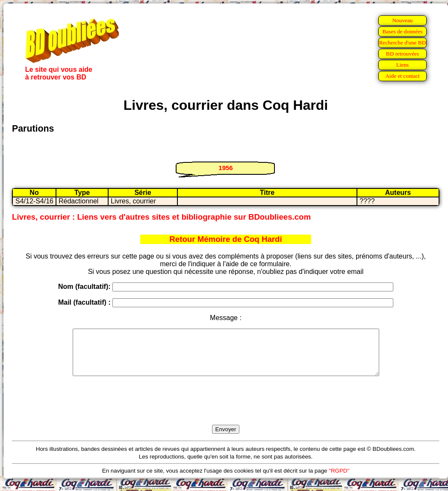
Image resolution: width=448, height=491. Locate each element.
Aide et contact (402, 76)
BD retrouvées (402, 54)
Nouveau (402, 20)
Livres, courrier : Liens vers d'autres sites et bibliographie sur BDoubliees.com (161, 217)
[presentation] (226, 410)
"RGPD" (339, 480)
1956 (225, 168)
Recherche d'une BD (403, 43)
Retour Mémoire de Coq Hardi (225, 239)
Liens (403, 65)
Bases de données (402, 31)
